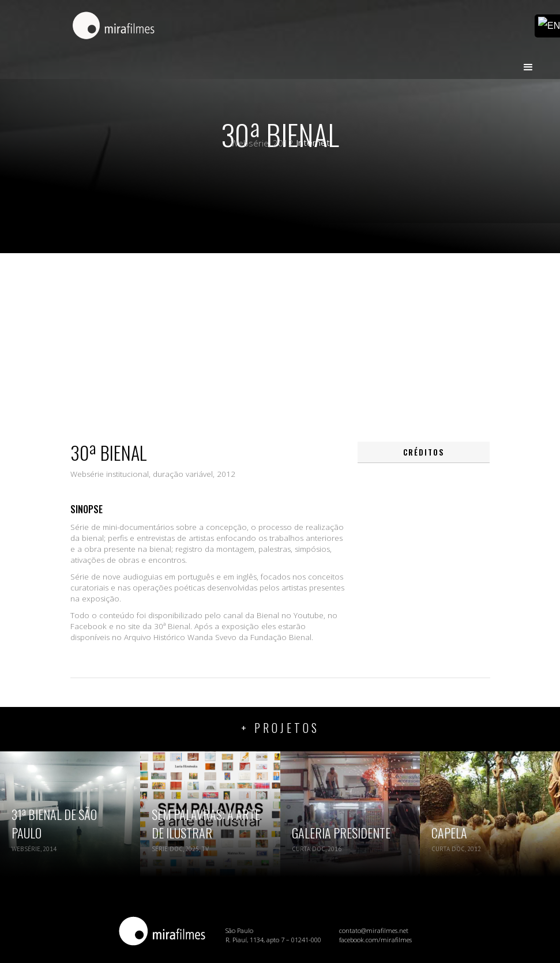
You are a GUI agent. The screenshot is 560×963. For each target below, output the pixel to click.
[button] (528, 62)
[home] (114, 27)
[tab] (424, 452)
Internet (313, 143)
